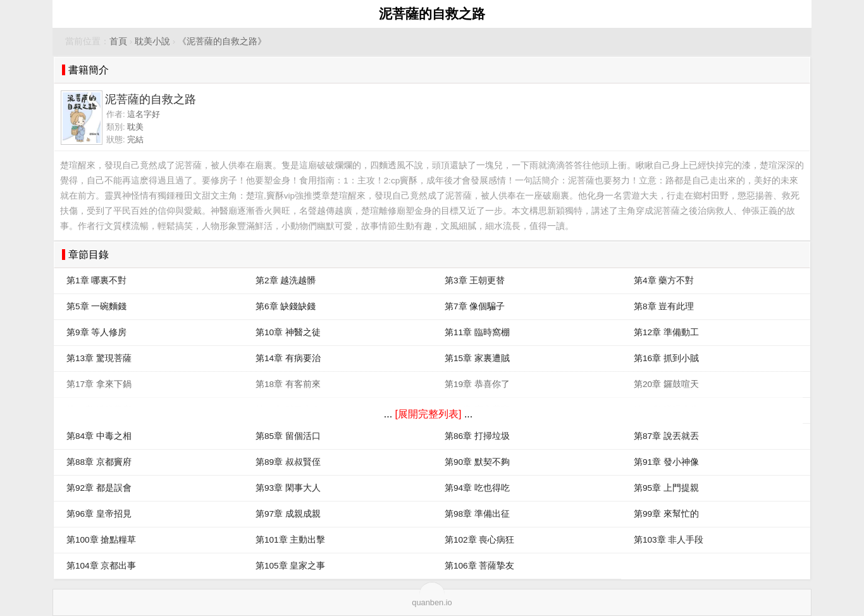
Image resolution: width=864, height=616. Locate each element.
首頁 (118, 41)
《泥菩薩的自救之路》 (222, 41)
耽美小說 (152, 41)
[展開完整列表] (429, 414)
